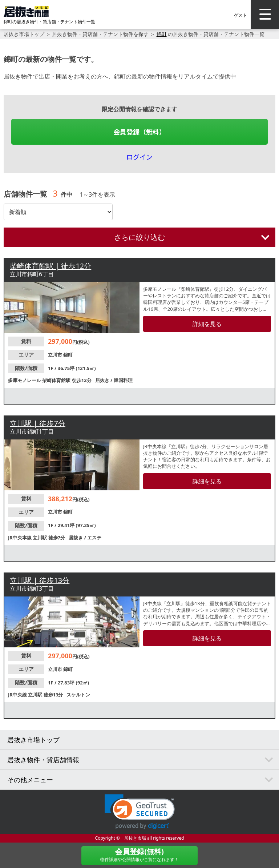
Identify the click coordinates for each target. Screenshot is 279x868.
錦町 (162, 34)
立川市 (56, 355)
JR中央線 (18, 695)
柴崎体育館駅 (57, 380)
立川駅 (40, 538)
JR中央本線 (20, 538)
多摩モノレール (25, 380)
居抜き (103, 380)
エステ (94, 538)
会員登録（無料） (139, 132)
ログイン (139, 157)
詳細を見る (207, 324)
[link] (140, 812)
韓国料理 (123, 380)
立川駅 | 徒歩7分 (38, 423)
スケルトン (78, 695)
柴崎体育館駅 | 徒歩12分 (50, 266)
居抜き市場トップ (24, 34)
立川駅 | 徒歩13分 (40, 580)
